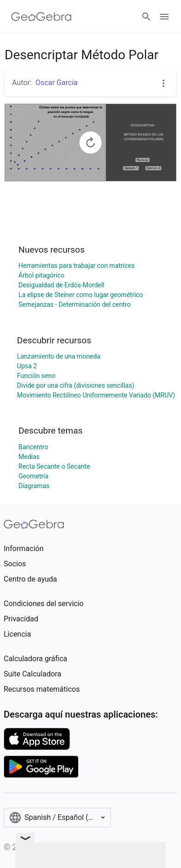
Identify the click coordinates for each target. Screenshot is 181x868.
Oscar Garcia (57, 83)
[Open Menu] (164, 17)
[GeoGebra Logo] (41, 17)
